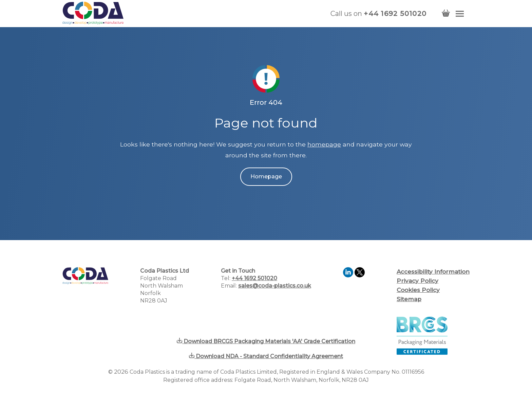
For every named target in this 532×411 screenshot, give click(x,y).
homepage (324, 144)
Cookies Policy (418, 290)
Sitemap (409, 299)
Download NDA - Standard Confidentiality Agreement (266, 356)
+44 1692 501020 (395, 14)
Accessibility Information (433, 272)
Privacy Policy (417, 281)
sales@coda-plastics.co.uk (275, 286)
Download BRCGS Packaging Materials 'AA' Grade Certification (266, 341)
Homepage (266, 177)
